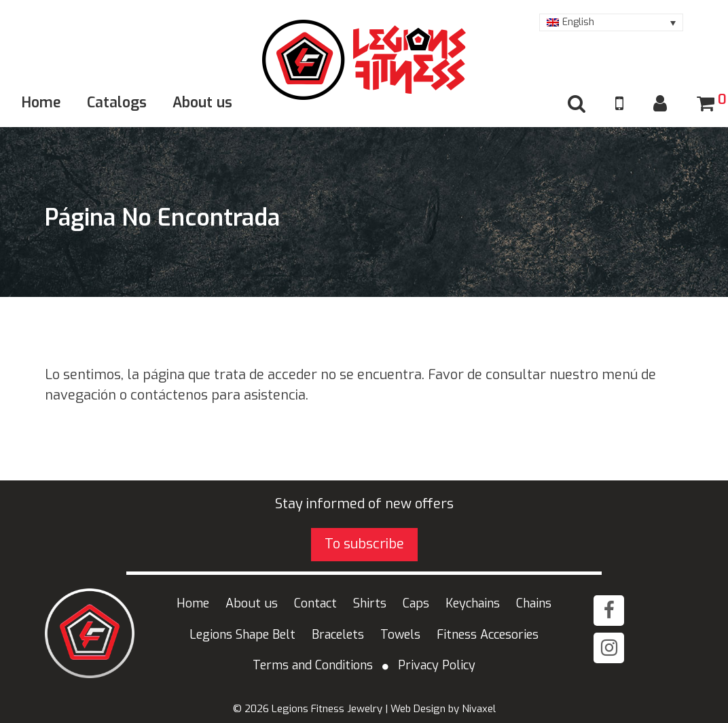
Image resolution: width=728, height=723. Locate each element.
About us (202, 103)
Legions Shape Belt (242, 635)
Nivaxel (479, 709)
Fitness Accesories (488, 635)
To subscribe (364, 544)
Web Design (418, 709)
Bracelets (338, 635)
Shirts (370, 603)
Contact (315, 603)
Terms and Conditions (313, 665)
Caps (416, 603)
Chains (534, 603)
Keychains (473, 603)
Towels (400, 635)
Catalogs (117, 103)
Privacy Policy (437, 665)
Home (41, 103)
